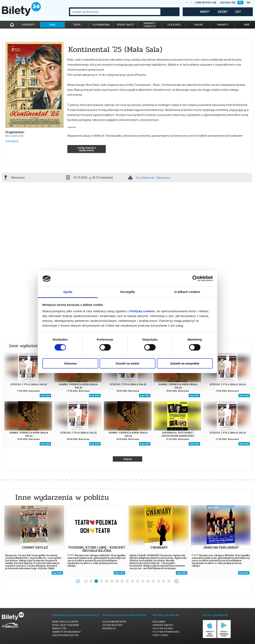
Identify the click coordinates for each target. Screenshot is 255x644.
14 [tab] (153, 581)
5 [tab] (107, 581)
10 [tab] (133, 581)
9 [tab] (127, 581)
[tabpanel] (34, 541)
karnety (223, 25)
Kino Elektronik (14, 136)
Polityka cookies (163, 629)
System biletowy (112, 625)
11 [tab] (138, 581)
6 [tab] (112, 581)
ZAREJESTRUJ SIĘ (206, 3)
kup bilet (45, 396)
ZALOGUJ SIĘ (228, 3)
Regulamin (159, 622)
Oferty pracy (161, 635)
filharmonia (101, 25)
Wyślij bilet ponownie (66, 625)
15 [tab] (159, 581)
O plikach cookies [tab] (187, 292)
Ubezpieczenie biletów (65, 635)
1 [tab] (86, 581)
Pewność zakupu (163, 625)
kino (52, 25)
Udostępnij (12, 141)
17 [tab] (169, 581)
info (240, 177)
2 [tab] (91, 581)
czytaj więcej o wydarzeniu (86, 149)
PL (240, 3)
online (198, 25)
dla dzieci (174, 25)
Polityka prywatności (166, 632)
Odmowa (70, 363)
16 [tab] (164, 581)
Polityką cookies (142, 311)
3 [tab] (96, 581)
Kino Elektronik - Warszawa (153, 178)
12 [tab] (143, 581)
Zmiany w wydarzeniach (66, 632)
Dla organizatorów (114, 622)
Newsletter (59, 629)
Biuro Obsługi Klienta (65, 622)
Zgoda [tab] (68, 292)
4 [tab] (102, 581)
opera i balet (125, 25)
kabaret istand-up (150, 25)
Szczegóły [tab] (127, 292)
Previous (78, 581)
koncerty (28, 25)
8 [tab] (122, 581)
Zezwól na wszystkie (185, 363)
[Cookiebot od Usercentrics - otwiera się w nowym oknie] (195, 279)
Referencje (109, 629)
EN (248, 3)
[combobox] (115, 12)
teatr (77, 25)
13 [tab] (148, 581)
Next (177, 581)
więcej (128, 459)
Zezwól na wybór (127, 363)
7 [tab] (117, 581)
